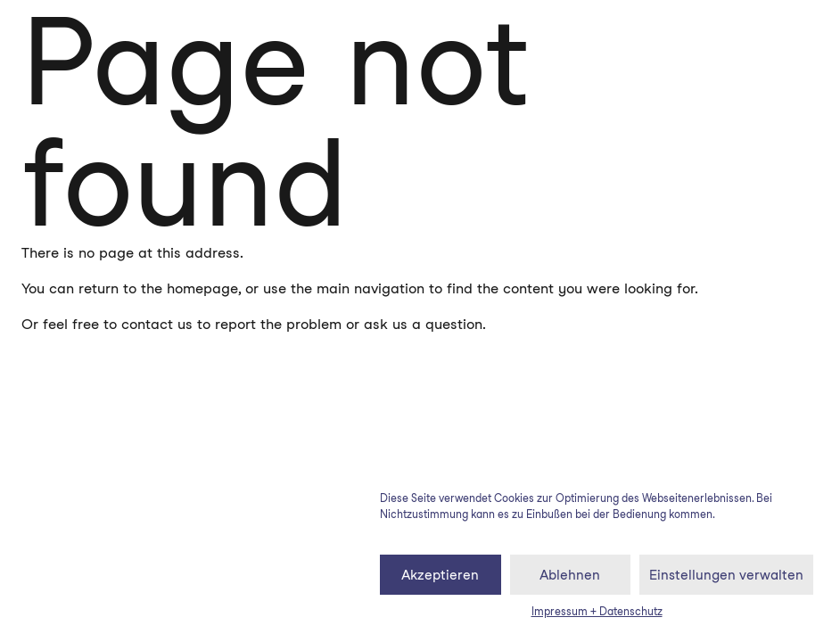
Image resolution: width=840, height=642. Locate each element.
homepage (202, 288)
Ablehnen (570, 575)
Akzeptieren (440, 575)
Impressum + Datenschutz (597, 611)
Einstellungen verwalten (726, 575)
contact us (157, 324)
